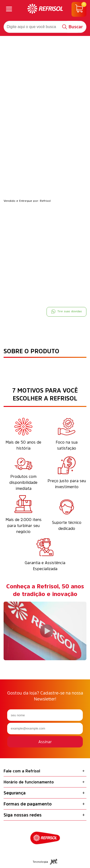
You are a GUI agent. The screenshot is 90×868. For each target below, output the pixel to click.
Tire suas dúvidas (66, 311)
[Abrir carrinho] (79, 9)
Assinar (45, 742)
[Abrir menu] (9, 9)
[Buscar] (73, 27)
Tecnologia (45, 862)
